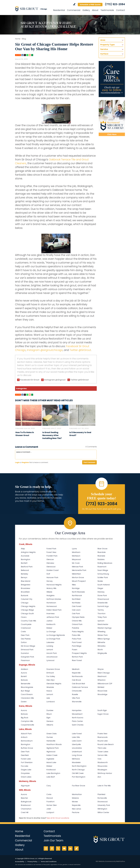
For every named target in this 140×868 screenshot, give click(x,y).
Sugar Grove (103, 714)
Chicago (25, 603)
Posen (75, 650)
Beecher (24, 798)
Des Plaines (26, 639)
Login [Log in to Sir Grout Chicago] (17, 462)
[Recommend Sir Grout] (112, 118)
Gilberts (50, 725)
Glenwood (51, 567)
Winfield (101, 687)
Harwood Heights (54, 585)
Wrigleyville (102, 653)
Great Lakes (26, 777)
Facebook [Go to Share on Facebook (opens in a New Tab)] (22, 55)
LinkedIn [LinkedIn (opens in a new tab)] (70, 848)
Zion (99, 777)
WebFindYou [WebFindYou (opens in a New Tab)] (121, 861)
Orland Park (77, 624)
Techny (101, 610)
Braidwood (26, 805)
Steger (100, 588)
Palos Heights (78, 632)
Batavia (24, 680)
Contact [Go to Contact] (121, 10)
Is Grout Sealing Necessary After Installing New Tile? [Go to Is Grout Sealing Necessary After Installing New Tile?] (52, 435)
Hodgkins (50, 595)
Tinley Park (102, 617)
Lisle (48, 698)
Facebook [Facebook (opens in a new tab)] (52, 848)
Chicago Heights (28, 606)
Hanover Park (52, 577)
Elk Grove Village (28, 646)
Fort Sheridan (27, 762)
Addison (24, 669)
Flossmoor (25, 660)
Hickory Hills (51, 588)
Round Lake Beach (106, 744)
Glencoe (50, 559)
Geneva (50, 721)
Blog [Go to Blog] (24, 39)
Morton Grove (78, 577)
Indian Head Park (54, 610)
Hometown (51, 603)
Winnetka (101, 646)
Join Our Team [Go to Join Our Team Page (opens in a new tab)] (53, 840)
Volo (99, 759)
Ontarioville (77, 691)
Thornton (101, 614)
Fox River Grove (79, 786)
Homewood (52, 606)
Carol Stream (27, 694)
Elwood (50, 798)
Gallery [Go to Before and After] (86, 10)
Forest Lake (26, 759)
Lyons (74, 549)
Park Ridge (77, 646)
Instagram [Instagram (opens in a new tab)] (46, 848)
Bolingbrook (26, 802)
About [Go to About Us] (95, 10)
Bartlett (24, 563)
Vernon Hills (102, 755)
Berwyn (24, 577)
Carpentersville (27, 725)
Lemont (50, 650)
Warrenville (77, 702)
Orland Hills (77, 621)
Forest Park (51, 549)
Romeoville (102, 798)
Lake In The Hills (104, 786)
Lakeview (50, 642)
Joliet (49, 809)
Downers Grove (53, 669)
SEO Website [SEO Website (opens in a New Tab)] (100, 861)
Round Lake (103, 741)
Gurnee (50, 737)
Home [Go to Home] (18, 39)
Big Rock (25, 718)
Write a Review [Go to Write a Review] (74, 4)
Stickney (101, 592)
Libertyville (76, 744)
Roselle (75, 694)
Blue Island (26, 581)
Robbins (101, 559)
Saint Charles (78, 725)
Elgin (48, 718)
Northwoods (77, 676)
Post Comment (89, 462)
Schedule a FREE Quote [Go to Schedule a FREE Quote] (90, 5)
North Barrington (79, 766)
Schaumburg (103, 574)
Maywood (76, 559)
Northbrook (77, 595)
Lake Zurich (77, 741)
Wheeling (101, 632)
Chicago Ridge (27, 610)
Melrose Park (77, 567)
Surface (104, 54)
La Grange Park (53, 639)
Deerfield (25, 755)
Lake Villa (76, 737)
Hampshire (77, 710)
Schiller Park (103, 577)
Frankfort (50, 802)
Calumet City (27, 599)
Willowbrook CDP (105, 684)
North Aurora (78, 718)
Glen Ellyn (51, 680)
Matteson (76, 556)
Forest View (51, 552)
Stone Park (102, 595)
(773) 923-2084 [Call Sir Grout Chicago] (115, 4)
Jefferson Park (53, 617)
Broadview (26, 588)
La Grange (51, 632)
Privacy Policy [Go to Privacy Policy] (32, 862)
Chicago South (27, 614)
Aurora (24, 673)
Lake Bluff (51, 777)
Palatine (75, 628)
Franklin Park (52, 556)
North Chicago (78, 770)
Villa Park (76, 698)
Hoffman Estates (54, 599)
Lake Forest (77, 734)
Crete (23, 632)
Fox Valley (51, 676)
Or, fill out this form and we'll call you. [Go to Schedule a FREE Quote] (102, 509)
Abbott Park (26, 734)
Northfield (76, 599)
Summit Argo (103, 606)
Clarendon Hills (27, 698)
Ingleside (50, 759)
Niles (74, 585)
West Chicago (104, 673)
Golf (48, 574)
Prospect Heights (79, 653)
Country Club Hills (28, 621)
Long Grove (77, 755)
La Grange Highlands (56, 635)
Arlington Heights (28, 552)
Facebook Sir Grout (30, 380)
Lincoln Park (52, 653)
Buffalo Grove (27, 748)
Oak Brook (76, 680)
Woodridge (102, 694)
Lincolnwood (52, 657)
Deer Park (25, 635)
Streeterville (103, 603)
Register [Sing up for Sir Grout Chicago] (25, 462)
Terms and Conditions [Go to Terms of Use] (49, 862)
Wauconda (102, 766)
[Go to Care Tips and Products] (112, 79)
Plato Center (77, 721)
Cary (49, 786)
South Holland (104, 585)
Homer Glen (52, 805)
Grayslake (25, 773)
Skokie (100, 581)
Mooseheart (77, 714)
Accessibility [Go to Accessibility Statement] (20, 862)
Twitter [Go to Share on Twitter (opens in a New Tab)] (25, 55)
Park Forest (77, 642)
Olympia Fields (78, 617)
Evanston (25, 653)
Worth (100, 650)
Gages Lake (26, 770)
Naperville (76, 673)
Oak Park (76, 614)
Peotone (76, 812)
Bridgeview (26, 585)
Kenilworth (51, 624)
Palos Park (77, 639)
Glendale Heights (54, 684)
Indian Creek (52, 755)
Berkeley (24, 574)
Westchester (103, 624)
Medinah (76, 669)
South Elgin (102, 710)
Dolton (24, 642)
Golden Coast (53, 570)
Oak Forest (77, 606)
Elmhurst (50, 673)
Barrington (26, 559)
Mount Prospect (79, 581)
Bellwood (25, 570)
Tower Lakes (103, 752)
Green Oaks (52, 734)
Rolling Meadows (105, 563)
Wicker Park (103, 635)
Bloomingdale (27, 687)
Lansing (50, 646)
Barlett (24, 676)
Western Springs (105, 628)
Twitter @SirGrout (80, 350)
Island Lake (51, 762)
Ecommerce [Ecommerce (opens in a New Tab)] (110, 861)
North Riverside (78, 592)
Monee (75, 802)
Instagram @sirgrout (55, 380)
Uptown (101, 621)
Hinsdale (50, 687)
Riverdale (102, 552)
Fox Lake (25, 766)
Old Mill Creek (78, 773)
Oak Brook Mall (78, 684)
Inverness (51, 614)
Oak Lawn (76, 610)
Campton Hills (27, 721)
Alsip (23, 549)
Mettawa (76, 759)
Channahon (26, 809)
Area (103, 40)
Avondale (25, 556)
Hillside (49, 592)
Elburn (49, 714)
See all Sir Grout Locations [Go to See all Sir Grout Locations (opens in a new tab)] (58, 818)
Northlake (76, 603)
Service (104, 49)
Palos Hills (76, 635)
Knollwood (51, 770)
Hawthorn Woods (54, 744)
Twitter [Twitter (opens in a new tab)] (58, 848)
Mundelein (76, 762)
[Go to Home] (33, 9)
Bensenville (26, 684)
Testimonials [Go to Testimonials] (107, 10)
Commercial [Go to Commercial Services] (74, 10)
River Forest (77, 660)
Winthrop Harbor (105, 773)
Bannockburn (27, 741)
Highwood (51, 752)
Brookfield (25, 592)
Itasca (49, 691)
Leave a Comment (27, 447)
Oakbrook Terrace (80, 687)
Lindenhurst (77, 752)
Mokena (75, 798)
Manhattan (77, 794)
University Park (104, 805)
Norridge (76, 588)
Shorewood (103, 802)
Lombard (51, 702)
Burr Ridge (25, 691)
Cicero (24, 617)
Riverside (101, 556)
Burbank (25, 595)
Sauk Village (103, 570)
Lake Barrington (53, 773)
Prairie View (102, 734)
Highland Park (53, 748)
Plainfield (101, 794)
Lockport (50, 812)
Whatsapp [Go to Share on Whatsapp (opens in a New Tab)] (27, 55)
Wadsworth (103, 762)
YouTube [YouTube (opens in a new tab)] (64, 848)
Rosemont (102, 567)
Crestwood (26, 628)
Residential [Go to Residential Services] (59, 10)
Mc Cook (76, 563)
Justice (49, 621)
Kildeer (49, 628)
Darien (24, 702)
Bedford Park (27, 567)
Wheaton (101, 680)
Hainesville (51, 741)
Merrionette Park (79, 570)
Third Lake (102, 748)
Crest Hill (25, 812)
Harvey (50, 581)
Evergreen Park (27, 657)
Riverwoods (103, 737)
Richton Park (77, 657)
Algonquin (25, 786)
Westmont (102, 676)
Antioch (24, 737)
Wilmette (101, 642)
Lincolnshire (77, 748)
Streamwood (103, 599)
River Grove (102, 549)
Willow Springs (104, 639)
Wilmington (102, 809)
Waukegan (102, 770)
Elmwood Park (27, 650)
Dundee (50, 710)
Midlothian (76, 574)
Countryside (26, 624)
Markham (76, 552)
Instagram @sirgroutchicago (45, 350)
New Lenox (76, 809)
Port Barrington (79, 777)
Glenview (50, 563)
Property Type (107, 45)
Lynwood (50, 660)
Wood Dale (102, 691)
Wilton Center (103, 812)
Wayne (101, 669)
